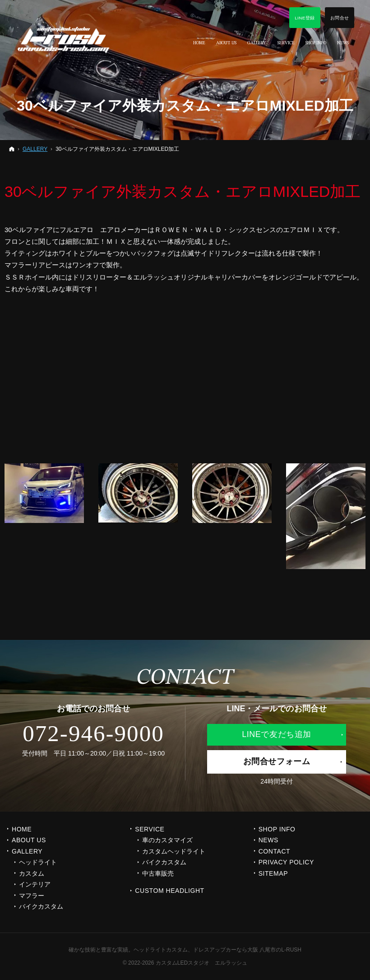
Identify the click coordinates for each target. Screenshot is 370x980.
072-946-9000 (93, 733)
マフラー (32, 896)
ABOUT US (29, 840)
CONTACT (275, 851)
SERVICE (150, 829)
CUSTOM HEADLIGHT (169, 891)
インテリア (35, 884)
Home (22, 829)
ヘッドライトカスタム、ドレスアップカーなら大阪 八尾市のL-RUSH (217, 950)
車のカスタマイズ (167, 840)
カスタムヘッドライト (174, 851)
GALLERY (27, 851)
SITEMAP (273, 873)
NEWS (268, 840)
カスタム (32, 873)
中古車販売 (158, 873)
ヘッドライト (38, 862)
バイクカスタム (41, 906)
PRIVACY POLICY (286, 862)
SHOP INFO (277, 829)
